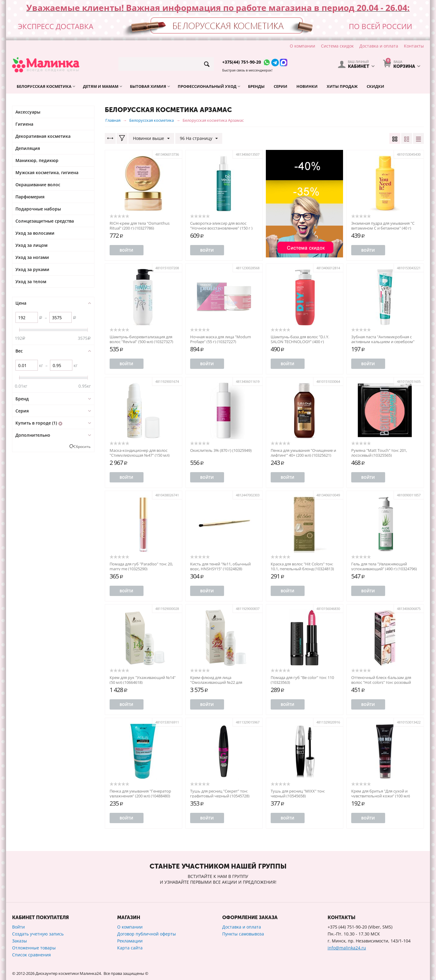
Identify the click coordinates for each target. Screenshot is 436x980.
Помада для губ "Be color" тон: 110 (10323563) (302, 680)
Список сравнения (31, 955)
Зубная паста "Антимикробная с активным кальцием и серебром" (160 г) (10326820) (383, 342)
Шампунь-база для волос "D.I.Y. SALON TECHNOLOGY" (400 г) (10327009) (300, 342)
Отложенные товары (34, 948)
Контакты (414, 46)
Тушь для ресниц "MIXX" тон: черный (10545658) (298, 793)
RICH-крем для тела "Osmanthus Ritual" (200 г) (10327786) (140, 226)
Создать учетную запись (38, 934)
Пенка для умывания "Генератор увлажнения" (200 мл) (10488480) (140, 793)
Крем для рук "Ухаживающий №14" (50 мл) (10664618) (143, 680)
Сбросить (82, 446)
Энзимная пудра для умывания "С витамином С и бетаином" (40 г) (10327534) (383, 228)
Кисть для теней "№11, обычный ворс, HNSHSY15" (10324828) (220, 566)
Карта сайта (130, 948)
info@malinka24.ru (347, 948)
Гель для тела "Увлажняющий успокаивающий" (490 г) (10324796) (384, 566)
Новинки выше (151, 139)
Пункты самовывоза (243, 934)
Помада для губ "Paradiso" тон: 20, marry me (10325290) (141, 566)
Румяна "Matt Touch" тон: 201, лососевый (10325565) (379, 453)
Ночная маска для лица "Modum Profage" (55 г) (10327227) (221, 339)
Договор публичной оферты (147, 934)
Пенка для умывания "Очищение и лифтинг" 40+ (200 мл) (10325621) (303, 453)
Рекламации (130, 941)
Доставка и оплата (379, 46)
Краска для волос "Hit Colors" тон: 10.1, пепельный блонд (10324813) (302, 566)
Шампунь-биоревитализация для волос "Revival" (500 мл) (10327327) (141, 339)
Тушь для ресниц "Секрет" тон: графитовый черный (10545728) (220, 793)
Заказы (20, 941)
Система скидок (337, 46)
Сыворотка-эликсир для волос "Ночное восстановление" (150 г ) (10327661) (221, 228)
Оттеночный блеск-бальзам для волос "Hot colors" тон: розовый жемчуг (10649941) (381, 682)
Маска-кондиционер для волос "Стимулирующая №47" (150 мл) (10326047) (140, 455)
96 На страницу (199, 139)
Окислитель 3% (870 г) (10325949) (221, 450)
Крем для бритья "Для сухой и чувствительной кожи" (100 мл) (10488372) (381, 796)
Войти (126, 250)
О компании (302, 46)
